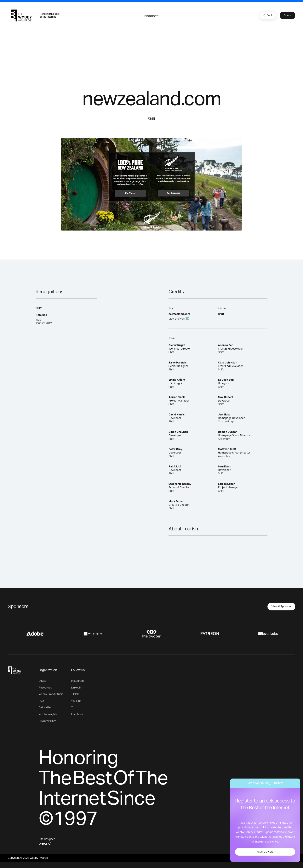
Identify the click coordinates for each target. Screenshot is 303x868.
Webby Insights (48, 714)
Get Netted (45, 708)
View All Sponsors (281, 607)
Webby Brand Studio (51, 694)
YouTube (76, 701)
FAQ (41, 701)
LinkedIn (76, 688)
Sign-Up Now (265, 852)
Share (288, 15)
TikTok (75, 694)
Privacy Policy (47, 721)
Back (267, 15)
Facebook (77, 714)
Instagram (77, 681)
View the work (177, 319)
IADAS (43, 681)
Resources (45, 688)
